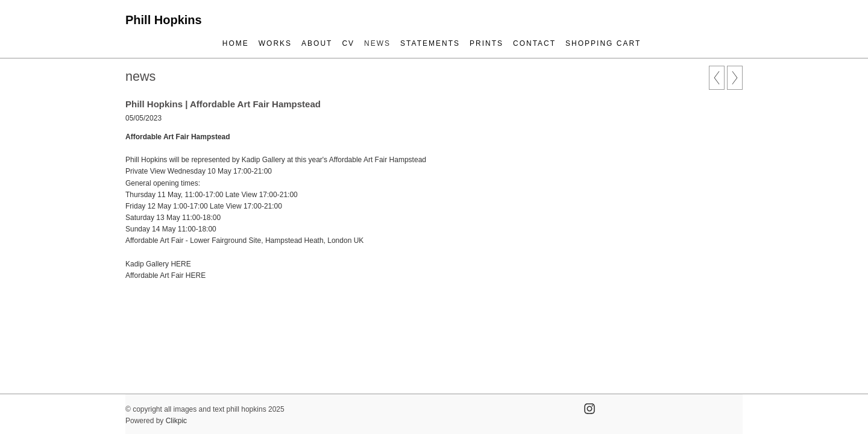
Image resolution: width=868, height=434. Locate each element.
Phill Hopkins (164, 20)
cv (348, 43)
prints (486, 43)
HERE (181, 264)
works (275, 43)
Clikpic (176, 421)
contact (534, 43)
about (317, 43)
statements (430, 43)
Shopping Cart (603, 43)
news (377, 43)
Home (236, 43)
